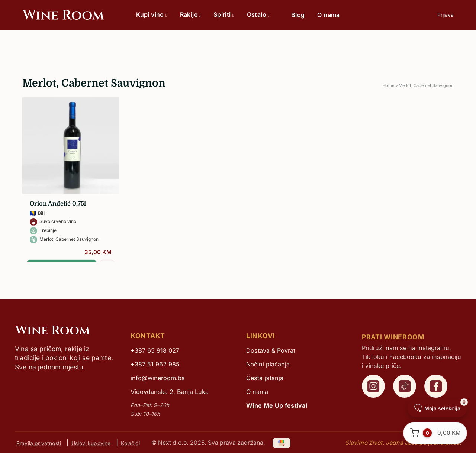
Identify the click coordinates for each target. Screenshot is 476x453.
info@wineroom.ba (158, 378)
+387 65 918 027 (155, 350)
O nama (328, 15)
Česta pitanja (265, 378)
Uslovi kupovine (91, 443)
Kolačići (130, 443)
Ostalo (258, 14)
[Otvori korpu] (435, 433)
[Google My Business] (282, 443)
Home (388, 85)
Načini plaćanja (268, 364)
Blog (298, 15)
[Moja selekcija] (437, 408)
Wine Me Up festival (277, 405)
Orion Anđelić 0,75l (58, 204)
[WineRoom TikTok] (405, 386)
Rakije (190, 14)
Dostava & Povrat (271, 350)
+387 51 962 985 (155, 364)
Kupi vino (152, 14)
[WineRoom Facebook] (436, 386)
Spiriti (224, 14)
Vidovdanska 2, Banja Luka (170, 392)
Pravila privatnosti (39, 443)
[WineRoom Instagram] (373, 386)
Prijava (446, 15)
